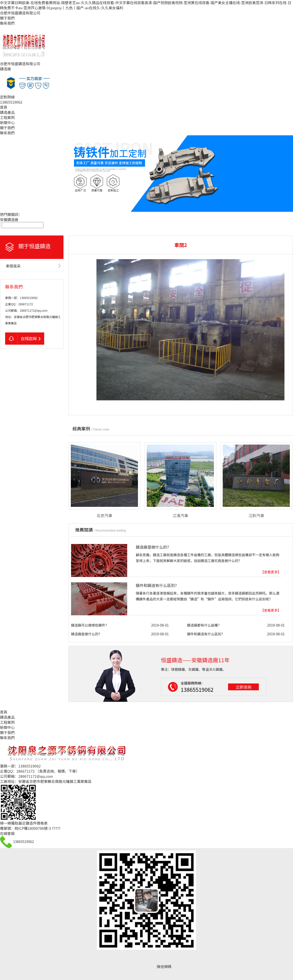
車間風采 (13, 266)
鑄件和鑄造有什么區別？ (157, 585)
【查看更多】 (271, 572)
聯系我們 (7, 23)
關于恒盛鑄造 (34, 246)
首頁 (4, 107)
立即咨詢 (243, 687)
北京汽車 (104, 515)
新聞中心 (7, 122)
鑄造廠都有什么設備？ (204, 625)
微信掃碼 (164, 966)
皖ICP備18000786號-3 (33, 828)
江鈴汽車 (256, 515)
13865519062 (23, 842)
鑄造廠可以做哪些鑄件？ (90, 625)
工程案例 (7, 117)
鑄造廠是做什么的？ (153, 547)
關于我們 (7, 18)
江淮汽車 (180, 515)
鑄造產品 (7, 112)
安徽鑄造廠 (9, 219)
